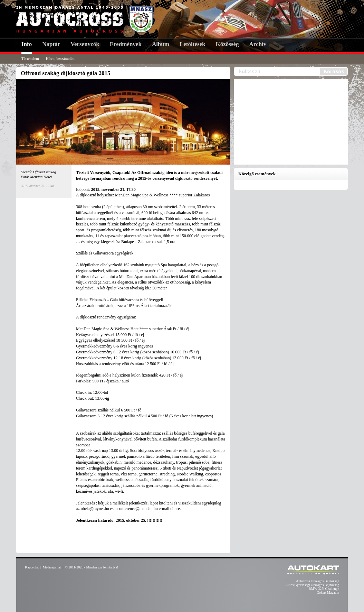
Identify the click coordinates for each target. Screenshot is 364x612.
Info (27, 44)
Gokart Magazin (328, 592)
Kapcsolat (32, 567)
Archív (258, 44)
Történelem (30, 58)
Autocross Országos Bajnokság (318, 581)
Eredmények (126, 44)
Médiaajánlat (52, 567)
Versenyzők (85, 44)
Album (161, 44)
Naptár (51, 44)
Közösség (227, 44)
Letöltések (193, 44)
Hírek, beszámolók (60, 58)
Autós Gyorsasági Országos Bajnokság (312, 585)
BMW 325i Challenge (324, 589)
